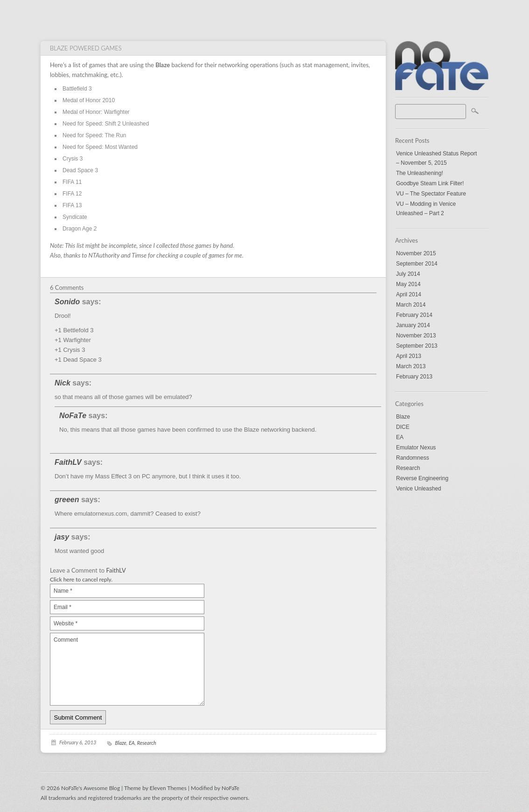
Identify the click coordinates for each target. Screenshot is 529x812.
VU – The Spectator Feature (431, 194)
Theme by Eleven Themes (156, 788)
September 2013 (417, 346)
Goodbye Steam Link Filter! (430, 183)
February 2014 (414, 315)
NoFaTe (73, 416)
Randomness (413, 458)
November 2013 (416, 336)
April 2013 (409, 356)
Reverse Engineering (422, 478)
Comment (127, 669)
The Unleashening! (420, 173)
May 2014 (408, 284)
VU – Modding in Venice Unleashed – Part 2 (426, 209)
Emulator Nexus (416, 448)
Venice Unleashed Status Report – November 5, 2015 (436, 158)
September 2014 (417, 264)
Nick (63, 383)
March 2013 (411, 366)
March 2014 (411, 305)
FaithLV (68, 462)
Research (408, 468)
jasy (62, 537)
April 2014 (409, 294)
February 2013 (414, 377)
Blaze (403, 417)
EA (400, 437)
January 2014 (413, 325)
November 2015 (416, 253)
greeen (67, 500)
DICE (403, 427)
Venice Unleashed (419, 489)
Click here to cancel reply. (81, 579)
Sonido (67, 302)
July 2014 (408, 274)
